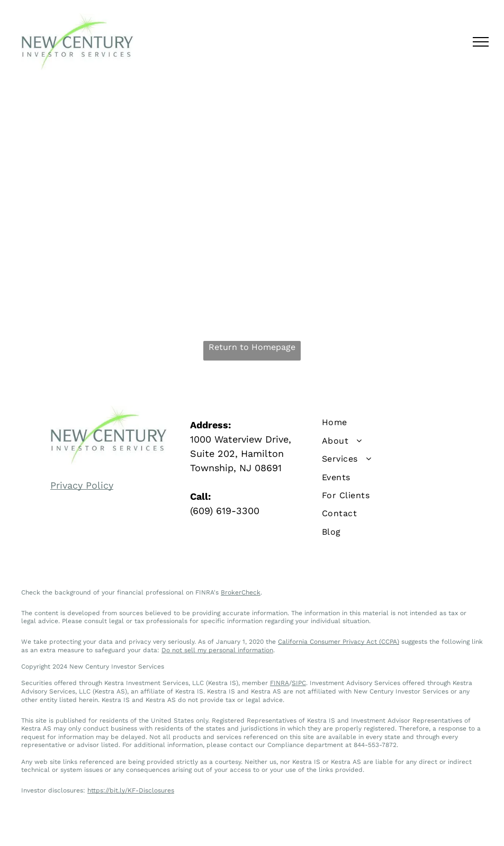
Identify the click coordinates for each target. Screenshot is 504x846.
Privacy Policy (82, 485)
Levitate (381, 827)
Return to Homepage (252, 347)
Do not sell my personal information (217, 650)
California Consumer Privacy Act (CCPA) (339, 642)
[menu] (481, 42)
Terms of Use (291, 827)
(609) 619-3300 (225, 511)
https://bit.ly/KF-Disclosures (131, 790)
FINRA (280, 683)
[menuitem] (392, 422)
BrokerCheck (241, 592)
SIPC (299, 683)
